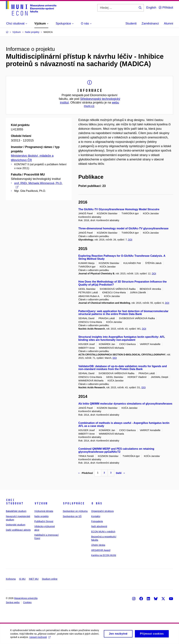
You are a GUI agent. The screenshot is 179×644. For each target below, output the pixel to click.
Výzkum (41, 503)
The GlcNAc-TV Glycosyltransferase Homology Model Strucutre (119, 209)
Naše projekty (42, 516)
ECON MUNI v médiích (103, 532)
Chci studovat (15, 502)
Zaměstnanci (150, 23)
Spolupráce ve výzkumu (75, 511)
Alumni (169, 23)
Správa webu (13, 602)
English (151, 8)
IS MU (22, 579)
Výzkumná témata (44, 511)
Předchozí (86, 473)
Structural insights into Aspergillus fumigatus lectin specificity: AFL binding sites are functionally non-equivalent (122, 338)
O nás (97, 503)
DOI (130, 240)
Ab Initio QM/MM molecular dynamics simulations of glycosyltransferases (125, 404)
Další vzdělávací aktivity (18, 530)
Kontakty (96, 516)
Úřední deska (98, 545)
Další (120, 473)
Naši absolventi (99, 526)
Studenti (131, 23)
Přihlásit (166, 8)
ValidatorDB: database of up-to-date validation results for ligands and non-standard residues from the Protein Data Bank (123, 368)
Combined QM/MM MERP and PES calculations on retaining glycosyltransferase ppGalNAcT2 (116, 450)
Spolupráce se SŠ (72, 516)
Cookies (27, 602)
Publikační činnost (44, 521)
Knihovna (11, 579)
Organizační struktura (103, 511)
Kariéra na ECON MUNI (104, 555)
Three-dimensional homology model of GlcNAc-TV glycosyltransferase (123, 228)
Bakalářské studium (16, 511)
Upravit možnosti (56, 639)
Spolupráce (74, 503)
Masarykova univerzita (26, 598)
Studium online (50, 579)
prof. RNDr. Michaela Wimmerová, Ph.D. (38, 185)
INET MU (34, 579)
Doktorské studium (16, 525)
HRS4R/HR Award (101, 550)
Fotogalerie (97, 521)
